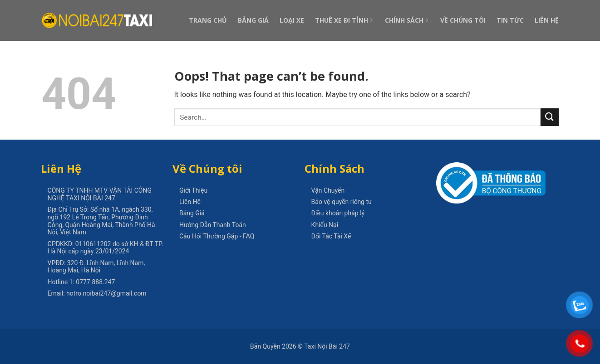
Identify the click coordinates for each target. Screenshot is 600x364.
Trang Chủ (208, 20)
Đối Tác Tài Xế (331, 236)
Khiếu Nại (325, 225)
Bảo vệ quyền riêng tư (342, 202)
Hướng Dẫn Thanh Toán (213, 225)
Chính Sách (407, 20)
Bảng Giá (253, 20)
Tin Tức (510, 20)
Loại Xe (292, 20)
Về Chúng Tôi (463, 20)
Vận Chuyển (328, 190)
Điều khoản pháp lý (338, 213)
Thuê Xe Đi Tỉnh (344, 20)
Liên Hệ (547, 20)
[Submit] (550, 117)
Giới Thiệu (193, 190)
